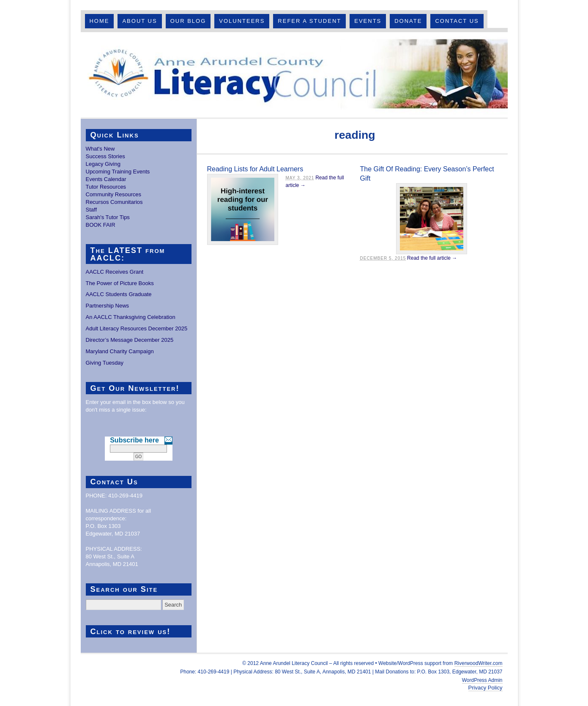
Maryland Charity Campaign (120, 351)
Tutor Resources (106, 187)
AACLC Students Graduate (119, 294)
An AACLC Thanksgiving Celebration (131, 317)
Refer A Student (309, 21)
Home (99, 21)
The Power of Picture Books (120, 283)
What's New (100, 149)
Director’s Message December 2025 (130, 340)
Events (368, 21)
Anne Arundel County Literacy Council (294, 75)
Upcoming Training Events (118, 172)
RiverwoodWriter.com (479, 663)
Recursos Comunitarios (114, 202)
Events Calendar (106, 179)
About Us (139, 21)
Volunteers (242, 21)
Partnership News (108, 306)
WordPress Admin (482, 680)
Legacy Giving (103, 164)
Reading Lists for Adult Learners (255, 169)
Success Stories (105, 156)
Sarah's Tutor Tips (108, 217)
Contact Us (457, 21)
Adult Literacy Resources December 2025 (137, 328)
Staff (92, 210)
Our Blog (188, 21)
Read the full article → (432, 258)
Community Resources (114, 194)
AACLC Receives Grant (115, 272)
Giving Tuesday (105, 363)
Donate (408, 21)
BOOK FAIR (101, 225)
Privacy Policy (485, 688)
